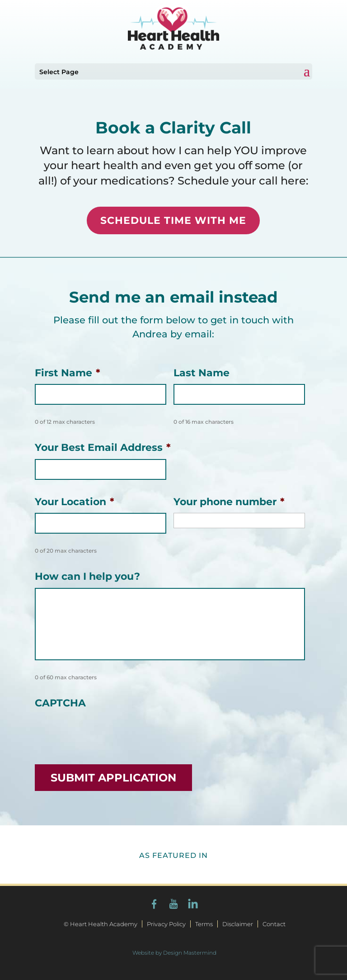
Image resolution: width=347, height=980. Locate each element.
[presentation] (103, 732)
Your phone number (229, 502)
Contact (274, 924)
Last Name (202, 373)
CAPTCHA (60, 703)
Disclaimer (238, 924)
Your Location (75, 502)
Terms (204, 924)
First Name (68, 373)
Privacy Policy (166, 924)
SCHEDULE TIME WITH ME (173, 220)
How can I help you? (87, 576)
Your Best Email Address (103, 447)
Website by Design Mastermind (174, 953)
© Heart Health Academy (101, 924)
